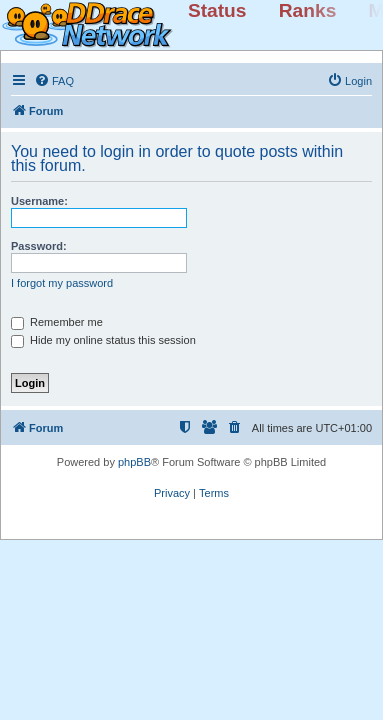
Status (217, 10)
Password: (39, 246)
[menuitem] (54, 81)
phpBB (134, 462)
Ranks (308, 10)
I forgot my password (62, 283)
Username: (39, 201)
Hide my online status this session (103, 340)
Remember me (57, 322)
